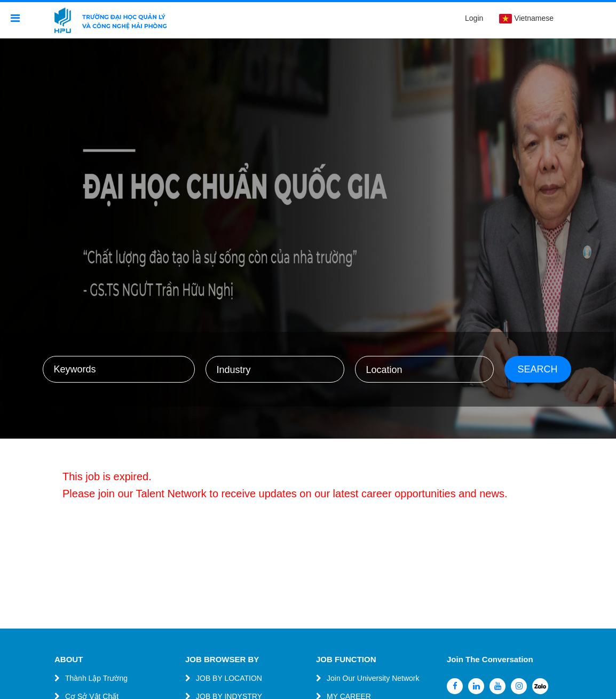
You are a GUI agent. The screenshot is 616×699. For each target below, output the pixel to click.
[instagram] (519, 686)
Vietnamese (526, 19)
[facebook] (455, 686)
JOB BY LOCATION (229, 678)
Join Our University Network (373, 678)
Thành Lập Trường (96, 678)
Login (474, 18)
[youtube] (497, 686)
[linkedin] (476, 686)
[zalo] (540, 686)
